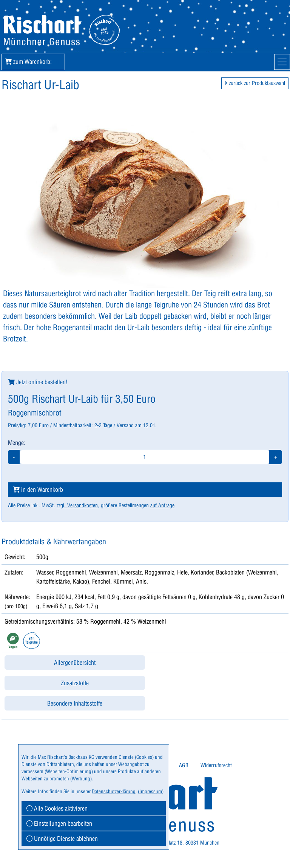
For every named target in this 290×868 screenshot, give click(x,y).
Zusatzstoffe (75, 683)
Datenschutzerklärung (114, 791)
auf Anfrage (162, 505)
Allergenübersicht (75, 663)
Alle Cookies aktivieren (57, 808)
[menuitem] (184, 765)
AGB (184, 765)
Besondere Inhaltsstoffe (75, 703)
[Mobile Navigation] (282, 62)
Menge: (17, 443)
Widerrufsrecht (216, 765)
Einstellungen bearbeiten (59, 823)
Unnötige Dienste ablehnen (62, 839)
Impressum (151, 791)
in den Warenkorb (38, 490)
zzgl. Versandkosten (77, 505)
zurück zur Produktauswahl (255, 83)
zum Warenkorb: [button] (33, 62)
